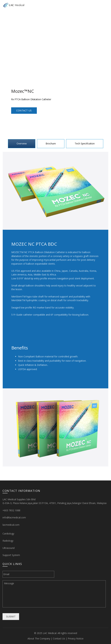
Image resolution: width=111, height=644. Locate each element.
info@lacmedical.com (14, 517)
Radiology (8, 541)
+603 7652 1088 (11, 510)
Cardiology (8, 534)
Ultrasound (9, 548)
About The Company (39, 638)
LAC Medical (50, 633)
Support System (11, 555)
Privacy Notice (76, 638)
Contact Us (24, 110)
